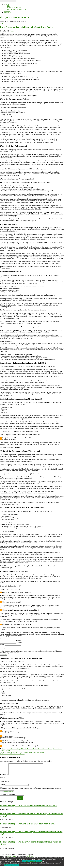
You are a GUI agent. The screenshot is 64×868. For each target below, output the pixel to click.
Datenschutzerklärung (36, 863)
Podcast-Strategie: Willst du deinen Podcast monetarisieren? (28, 808)
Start (1, 23)
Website (2, 787)
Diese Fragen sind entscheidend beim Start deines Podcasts (28, 27)
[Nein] (43, 864)
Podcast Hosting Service (45, 749)
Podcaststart (4, 751)
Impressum (7, 11)
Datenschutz (7, 12)
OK (23, 863)
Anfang (4, 749)
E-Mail (3, 644)
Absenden (3, 655)
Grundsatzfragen (16, 749)
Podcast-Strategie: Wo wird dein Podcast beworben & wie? (28, 826)
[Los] (20, 800)
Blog (9, 6)
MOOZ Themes (12, 858)
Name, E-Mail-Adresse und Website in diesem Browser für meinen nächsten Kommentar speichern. (31, 790)
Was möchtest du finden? (7, 797)
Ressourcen (7, 4)
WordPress (30, 858)
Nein (27, 863)
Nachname (19, 643)
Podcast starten (57, 749)
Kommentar (4, 777)
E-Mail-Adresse (5, 783)
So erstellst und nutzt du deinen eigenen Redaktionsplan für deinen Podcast (22, 752)
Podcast (36, 749)
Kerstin (12, 31)
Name (2, 639)
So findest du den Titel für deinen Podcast (12, 754)
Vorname (19, 641)
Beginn (9, 749)
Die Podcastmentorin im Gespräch (17, 9)
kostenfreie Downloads (14, 8)
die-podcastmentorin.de (15, 17)
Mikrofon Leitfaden (27, 749)
